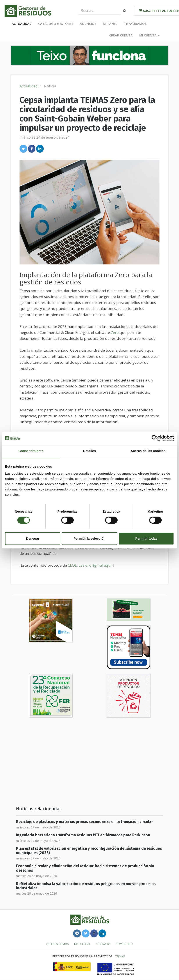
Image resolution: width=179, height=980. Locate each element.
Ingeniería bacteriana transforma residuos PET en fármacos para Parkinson (83, 835)
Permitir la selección (89, 538)
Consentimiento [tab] (31, 451)
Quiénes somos (58, 944)
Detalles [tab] (89, 451)
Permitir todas (146, 538)
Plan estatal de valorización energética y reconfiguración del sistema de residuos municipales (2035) (89, 851)
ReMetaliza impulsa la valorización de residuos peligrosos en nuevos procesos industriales (86, 886)
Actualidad (22, 24)
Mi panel (110, 24)
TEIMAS (120, 956)
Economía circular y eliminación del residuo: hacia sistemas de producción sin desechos (85, 868)
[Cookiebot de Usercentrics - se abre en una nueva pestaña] (155, 438)
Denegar (33, 538)
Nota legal (82, 944)
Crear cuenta (121, 35)
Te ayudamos (135, 24)
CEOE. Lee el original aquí (90, 565)
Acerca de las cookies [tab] (148, 451)
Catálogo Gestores (56, 24)
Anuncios (88, 24)
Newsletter (124, 944)
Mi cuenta (149, 35)
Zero (115, 332)
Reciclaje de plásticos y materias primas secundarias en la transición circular (84, 822)
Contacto (103, 944)
